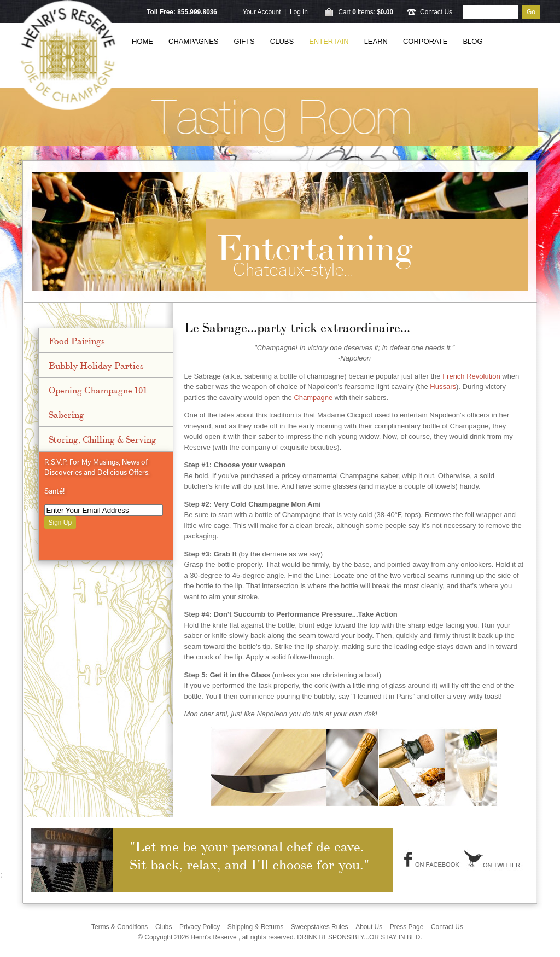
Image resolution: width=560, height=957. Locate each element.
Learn (376, 41)
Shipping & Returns (256, 927)
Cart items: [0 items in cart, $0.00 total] (366, 12)
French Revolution (471, 376)
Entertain (329, 41)
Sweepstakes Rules (320, 927)
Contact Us (436, 12)
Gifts (244, 41)
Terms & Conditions (119, 927)
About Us (369, 927)
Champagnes (194, 41)
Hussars (443, 387)
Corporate (425, 41)
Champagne (313, 398)
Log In (299, 12)
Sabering (66, 414)
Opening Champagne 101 (98, 390)
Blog (472, 41)
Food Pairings (77, 340)
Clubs (282, 41)
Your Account (262, 12)
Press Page (407, 927)
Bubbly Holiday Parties (96, 365)
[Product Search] (491, 12)
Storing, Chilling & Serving (103, 439)
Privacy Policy (200, 927)
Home (142, 41)
